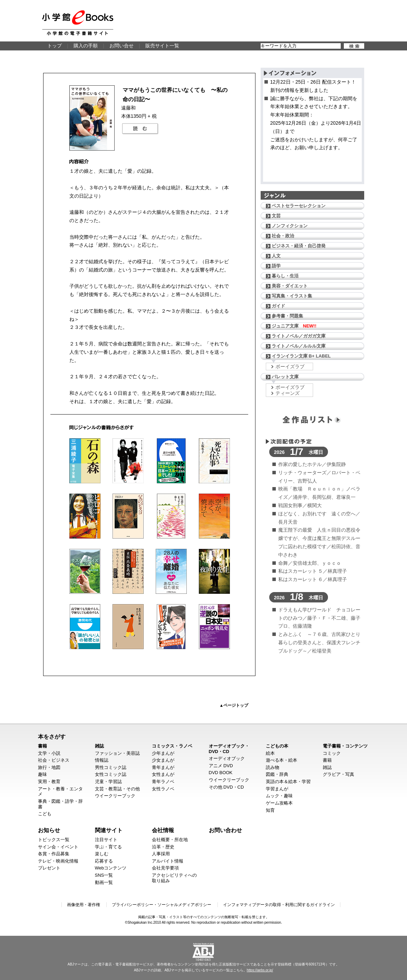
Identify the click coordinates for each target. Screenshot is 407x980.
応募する (104, 861)
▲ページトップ (234, 705)
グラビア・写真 (338, 774)
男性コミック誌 (111, 767)
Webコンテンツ (111, 868)
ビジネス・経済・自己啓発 (299, 246)
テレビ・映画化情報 (58, 861)
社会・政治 (283, 236)
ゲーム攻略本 (279, 803)
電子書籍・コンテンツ (345, 746)
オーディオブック (227, 758)
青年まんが (163, 767)
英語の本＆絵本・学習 (288, 782)
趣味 (42, 774)
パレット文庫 (285, 377)
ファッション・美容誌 (117, 753)
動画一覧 (104, 882)
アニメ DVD (221, 766)
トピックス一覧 (54, 840)
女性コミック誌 (111, 774)
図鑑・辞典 (277, 774)
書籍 (42, 746)
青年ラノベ (163, 782)
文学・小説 (49, 753)
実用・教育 (49, 782)
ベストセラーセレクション (299, 206)
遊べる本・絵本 (282, 760)
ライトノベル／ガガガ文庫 (299, 336)
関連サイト (109, 830)
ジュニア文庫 (294, 326)
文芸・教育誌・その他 (117, 789)
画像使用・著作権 (84, 905)
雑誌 (99, 746)
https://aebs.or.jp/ (260, 970)
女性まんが (163, 774)
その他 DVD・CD (226, 787)
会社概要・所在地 (170, 840)
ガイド (278, 306)
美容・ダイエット (290, 286)
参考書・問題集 (287, 316)
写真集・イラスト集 (292, 296)
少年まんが (163, 753)
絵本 (270, 753)
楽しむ (102, 854)
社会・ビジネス (54, 760)
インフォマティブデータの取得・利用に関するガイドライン (279, 905)
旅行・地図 (49, 767)
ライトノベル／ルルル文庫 (299, 346)
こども (45, 814)
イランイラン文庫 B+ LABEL (301, 356)
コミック (332, 753)
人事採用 (161, 854)
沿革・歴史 (163, 847)
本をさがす (52, 736)
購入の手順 (86, 46)
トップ (55, 46)
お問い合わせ (225, 830)
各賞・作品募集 (54, 854)
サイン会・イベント (58, 847)
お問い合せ (122, 46)
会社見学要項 (165, 868)
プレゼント (49, 868)
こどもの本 (277, 746)
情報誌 (102, 760)
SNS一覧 (104, 875)
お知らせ (49, 830)
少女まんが (163, 760)
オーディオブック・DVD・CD (229, 749)
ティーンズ (288, 393)
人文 (276, 256)
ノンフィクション (290, 226)
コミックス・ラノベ (172, 746)
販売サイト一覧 (162, 46)
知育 (270, 810)
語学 (276, 266)
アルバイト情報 (168, 861)
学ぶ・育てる (108, 847)
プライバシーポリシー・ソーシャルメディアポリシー (162, 905)
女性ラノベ (163, 789)
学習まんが (277, 789)
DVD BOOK (221, 773)
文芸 (276, 216)
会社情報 (163, 830)
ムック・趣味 (279, 796)
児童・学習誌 (108, 782)
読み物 (273, 767)
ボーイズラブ (290, 367)
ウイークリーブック (115, 796)
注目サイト (106, 840)
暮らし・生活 (285, 276)
